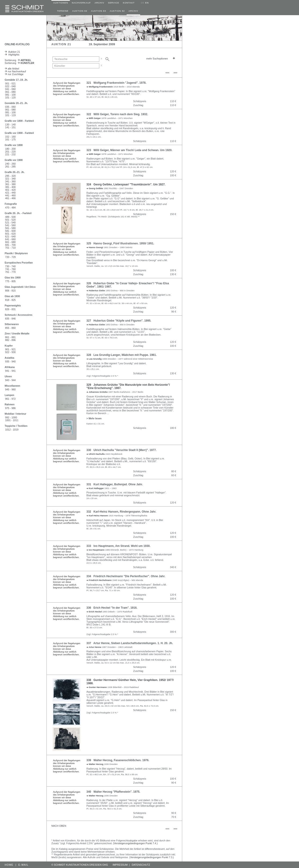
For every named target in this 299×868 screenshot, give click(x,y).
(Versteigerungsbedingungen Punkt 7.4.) (135, 843)
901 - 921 (10, 349)
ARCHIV (99, 3)
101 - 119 (10, 115)
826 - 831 (10, 309)
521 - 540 (10, 222)
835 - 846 (10, 319)
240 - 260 (10, 164)
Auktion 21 (12, 52)
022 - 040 (10, 86)
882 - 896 (10, 340)
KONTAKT (129, 3)
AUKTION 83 (98, 11)
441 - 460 (10, 195)
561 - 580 (10, 228)
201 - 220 (10, 152)
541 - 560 (10, 225)
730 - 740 (10, 266)
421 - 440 (10, 193)
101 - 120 (10, 97)
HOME (9, 865)
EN (147, 3)
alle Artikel (12, 69)
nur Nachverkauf (15, 71)
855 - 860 (10, 328)
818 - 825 (10, 300)
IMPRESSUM (120, 865)
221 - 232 (10, 154)
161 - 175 (10, 139)
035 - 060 (10, 107)
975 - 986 (10, 408)
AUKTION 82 (117, 11)
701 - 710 (10, 248)
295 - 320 (10, 176)
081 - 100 (10, 95)
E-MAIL (24, 865)
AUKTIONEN (61, 3)
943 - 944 (10, 380)
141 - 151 (10, 127)
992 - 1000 (11, 417)
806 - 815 (10, 291)
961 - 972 (10, 399)
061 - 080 (10, 92)
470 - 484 (10, 208)
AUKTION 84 (80, 11)
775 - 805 (10, 281)
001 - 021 (10, 83)
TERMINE (63, 11)
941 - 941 (10, 371)
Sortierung (18, 60)
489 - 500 (10, 217)
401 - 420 (10, 190)
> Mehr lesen (94, 418)
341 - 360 (10, 181)
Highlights (12, 55)
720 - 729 (10, 257)
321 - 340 (10, 179)
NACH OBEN (59, 826)
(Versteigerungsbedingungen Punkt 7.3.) (152, 857)
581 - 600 (10, 231)
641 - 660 (10, 239)
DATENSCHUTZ (141, 865)
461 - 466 (10, 198)
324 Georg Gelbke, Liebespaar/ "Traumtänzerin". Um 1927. (126, 184)
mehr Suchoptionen (157, 59)
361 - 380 (10, 184)
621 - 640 (10, 236)
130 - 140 (10, 125)
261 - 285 (10, 167)
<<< (167, 73)
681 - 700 (10, 245)
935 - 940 (10, 361)
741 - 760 (10, 269)
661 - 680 (10, 242)
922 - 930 (10, 352)
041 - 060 (10, 89)
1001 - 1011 (12, 420)
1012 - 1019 (12, 430)
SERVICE (114, 3)
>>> (175, 73)
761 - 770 (10, 272)
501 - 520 (10, 220)
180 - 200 (10, 149)
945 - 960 (10, 389)
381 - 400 (10, 187)
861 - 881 (10, 337)
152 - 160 (10, 137)
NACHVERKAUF (81, 3)
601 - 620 (10, 234)
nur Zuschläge (14, 74)
